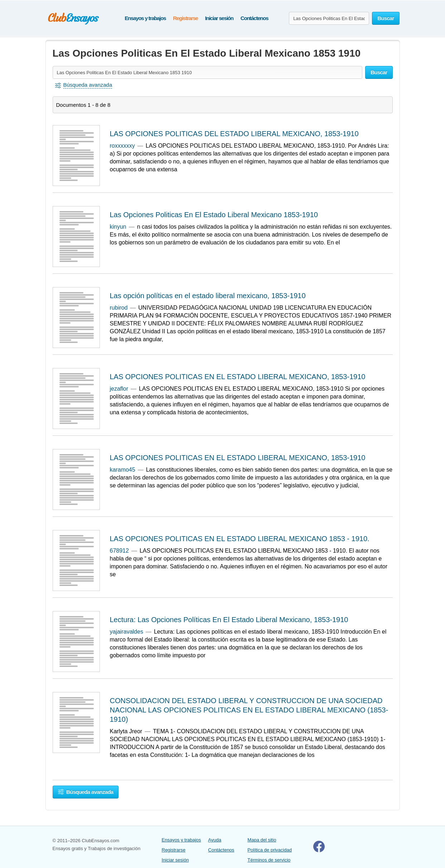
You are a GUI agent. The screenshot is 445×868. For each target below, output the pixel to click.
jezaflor (119, 389)
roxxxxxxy (122, 146)
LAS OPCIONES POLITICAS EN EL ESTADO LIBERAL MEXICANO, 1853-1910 (238, 377)
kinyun (118, 227)
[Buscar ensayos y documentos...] (329, 18)
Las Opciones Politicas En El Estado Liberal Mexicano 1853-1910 (214, 215)
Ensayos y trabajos (145, 18)
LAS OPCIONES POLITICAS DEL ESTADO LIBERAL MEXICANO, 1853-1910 (234, 134)
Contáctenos (255, 18)
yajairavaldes (127, 632)
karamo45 (123, 470)
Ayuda (215, 840)
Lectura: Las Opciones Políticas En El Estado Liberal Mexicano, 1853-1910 (229, 620)
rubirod (119, 308)
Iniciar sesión (219, 18)
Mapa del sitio (262, 840)
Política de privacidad (270, 850)
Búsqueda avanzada (86, 792)
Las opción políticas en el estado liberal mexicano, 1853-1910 (208, 296)
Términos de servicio (269, 860)
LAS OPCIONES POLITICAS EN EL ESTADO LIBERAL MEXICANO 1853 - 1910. (240, 539)
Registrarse (185, 18)
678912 (119, 551)
